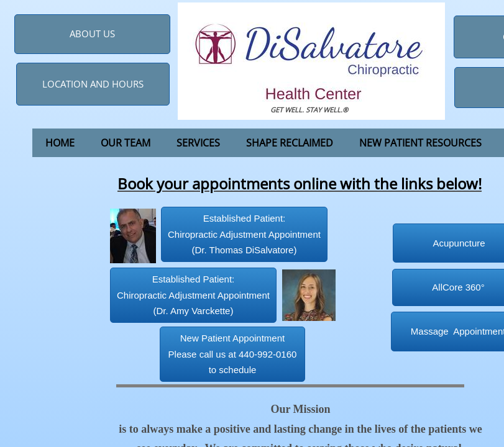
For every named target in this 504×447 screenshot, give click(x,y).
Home (60, 143)
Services (198, 143)
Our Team (126, 143)
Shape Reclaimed (290, 143)
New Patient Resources (420, 143)
